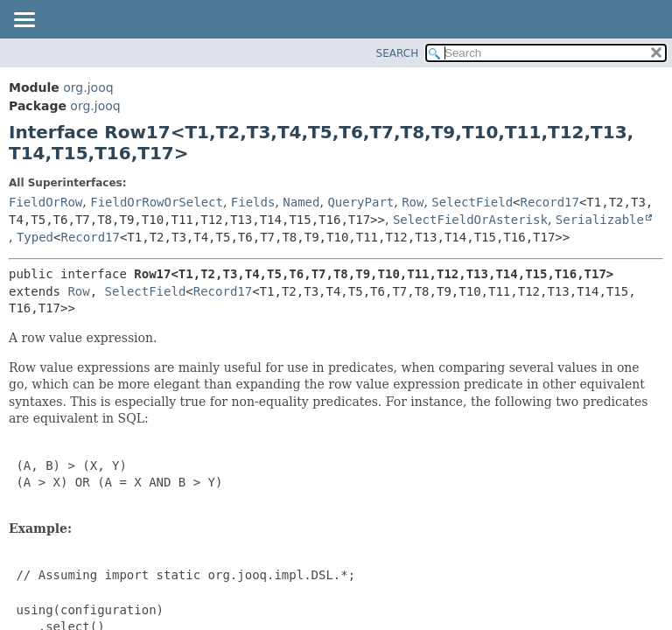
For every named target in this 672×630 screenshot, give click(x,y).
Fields (253, 202)
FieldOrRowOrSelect (157, 202)
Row (413, 202)
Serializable (600, 220)
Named (301, 202)
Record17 (550, 202)
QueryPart (360, 202)
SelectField (472, 202)
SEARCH (398, 53)
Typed (35, 237)
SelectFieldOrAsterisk (470, 220)
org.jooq (88, 87)
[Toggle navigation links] (24, 21)
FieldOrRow (45, 202)
